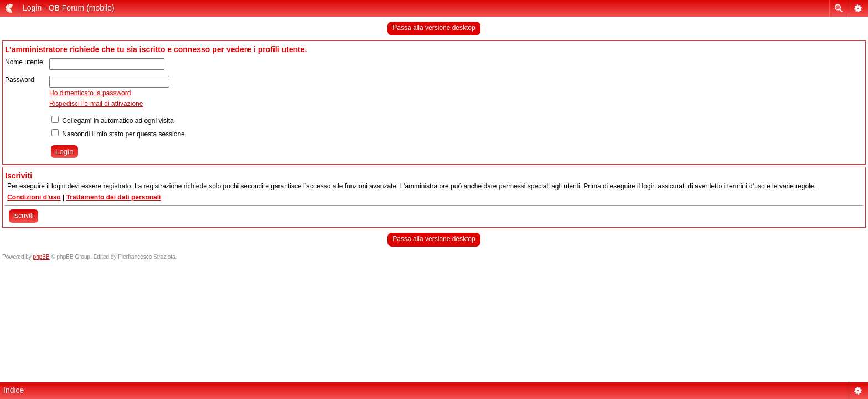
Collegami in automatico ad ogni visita (113, 121)
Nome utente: (25, 62)
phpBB (42, 257)
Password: (20, 80)
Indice (14, 390)
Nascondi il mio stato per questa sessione (118, 134)
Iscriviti (24, 216)
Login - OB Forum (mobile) (69, 8)
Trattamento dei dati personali (114, 197)
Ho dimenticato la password (90, 93)
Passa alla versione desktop (434, 28)
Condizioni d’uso (34, 197)
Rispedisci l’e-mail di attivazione (96, 104)
